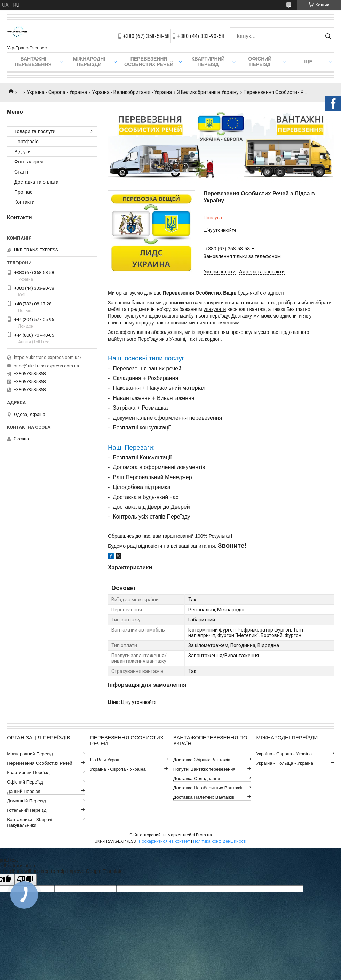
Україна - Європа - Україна (57, 92)
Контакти (24, 202)
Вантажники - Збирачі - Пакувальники (31, 822)
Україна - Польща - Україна (285, 763)
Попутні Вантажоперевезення (204, 769)
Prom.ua (204, 835)
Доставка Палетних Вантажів (204, 797)
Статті (21, 172)
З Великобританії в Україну (208, 92)
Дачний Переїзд (24, 791)
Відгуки (22, 152)
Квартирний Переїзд (28, 773)
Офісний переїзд (260, 62)
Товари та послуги (35, 131)
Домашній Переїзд (26, 801)
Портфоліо (26, 142)
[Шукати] (328, 36)
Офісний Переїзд (25, 782)
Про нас (23, 192)
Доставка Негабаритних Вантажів (208, 788)
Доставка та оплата (36, 182)
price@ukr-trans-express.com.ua (46, 366)
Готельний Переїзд (27, 810)
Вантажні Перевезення (33, 62)
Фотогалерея (29, 162)
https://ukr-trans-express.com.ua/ (48, 357)
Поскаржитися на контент (164, 841)
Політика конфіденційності (220, 841)
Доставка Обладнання (197, 778)
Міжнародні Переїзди (89, 62)
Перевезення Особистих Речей (149, 62)
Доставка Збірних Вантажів (202, 760)
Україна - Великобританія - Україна (132, 92)
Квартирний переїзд (208, 62)
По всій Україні (106, 760)
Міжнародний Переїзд (30, 754)
